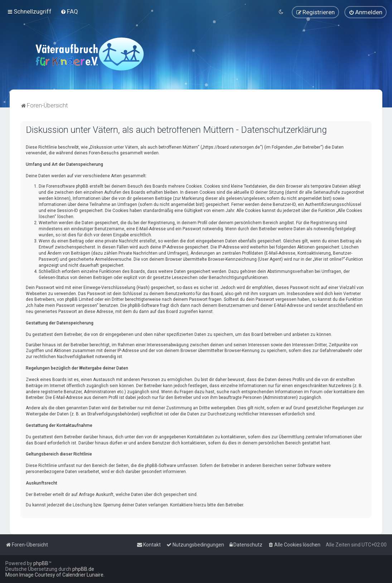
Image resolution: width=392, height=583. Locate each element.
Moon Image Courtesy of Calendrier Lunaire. (55, 575)
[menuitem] (69, 11)
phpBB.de (83, 569)
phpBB (41, 563)
